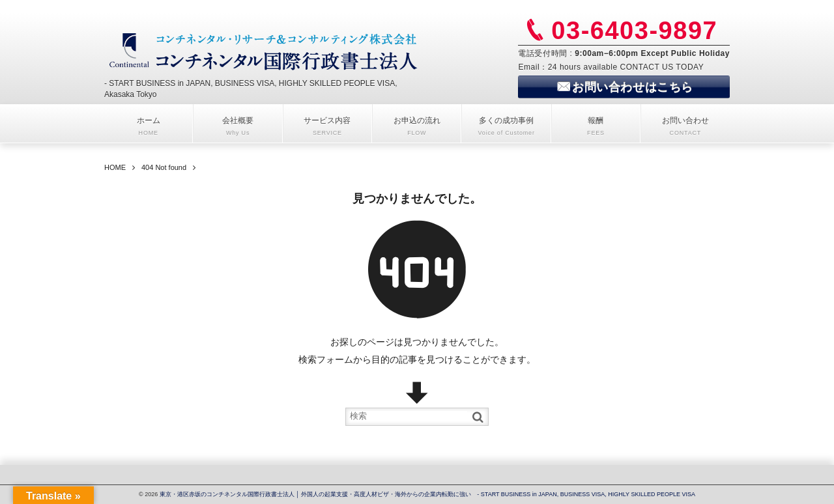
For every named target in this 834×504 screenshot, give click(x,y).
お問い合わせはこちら (632, 87)
